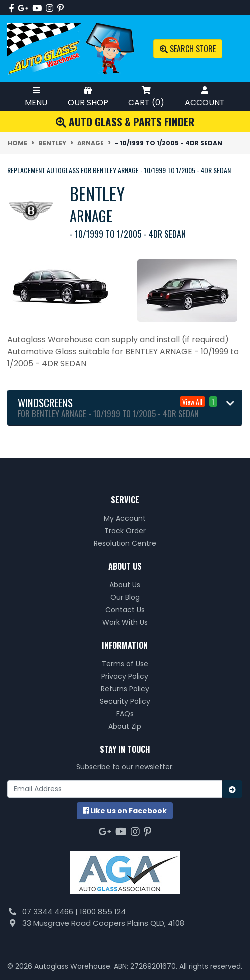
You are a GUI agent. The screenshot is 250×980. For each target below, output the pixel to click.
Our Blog (125, 597)
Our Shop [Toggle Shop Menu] (88, 96)
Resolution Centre (125, 543)
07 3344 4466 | (51, 912)
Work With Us (125, 622)
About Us (125, 585)
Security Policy (125, 701)
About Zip (125, 726)
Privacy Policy (125, 676)
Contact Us (125, 610)
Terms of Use (125, 664)
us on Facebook (125, 811)
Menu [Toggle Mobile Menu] (36, 96)
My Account (125, 518)
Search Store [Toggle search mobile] (188, 49)
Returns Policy (125, 689)
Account (205, 96)
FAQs (125, 714)
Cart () (146, 96)
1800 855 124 (103, 912)
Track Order (125, 531)
